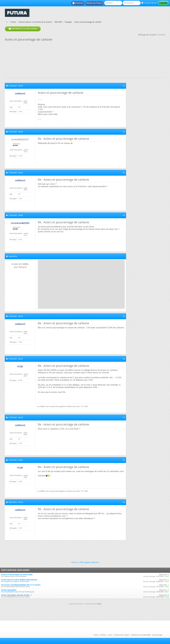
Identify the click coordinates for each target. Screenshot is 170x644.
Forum (13, 22)
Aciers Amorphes (9, 590)
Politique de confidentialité (141, 635)
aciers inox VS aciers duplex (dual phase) (19, 580)
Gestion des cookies (122, 635)
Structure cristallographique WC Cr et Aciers (21, 585)
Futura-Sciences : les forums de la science (35, 22)
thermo (75, 562)
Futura (96, 635)
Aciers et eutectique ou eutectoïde (17, 575)
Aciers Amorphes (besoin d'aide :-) (16, 595)
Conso (110, 635)
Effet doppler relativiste (89, 562)
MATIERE (58, 22)
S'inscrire (78, 3)
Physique (68, 22)
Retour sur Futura (94, 3)
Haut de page (157, 635)
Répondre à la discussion (23, 29)
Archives (103, 635)
